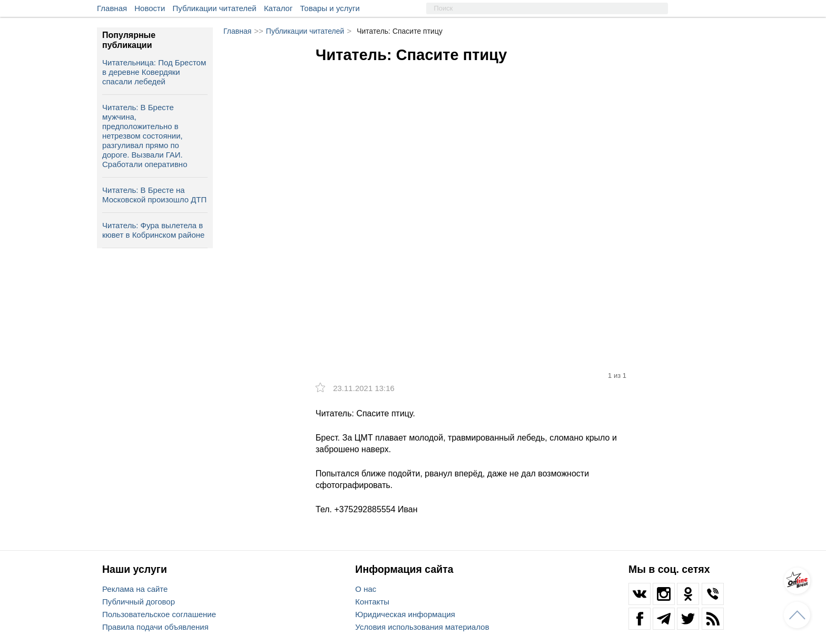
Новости (150, 8)
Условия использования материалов (422, 627)
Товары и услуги (330, 8)
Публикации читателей (215, 8)
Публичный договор (139, 602)
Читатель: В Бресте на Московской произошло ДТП (154, 195)
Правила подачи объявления (155, 627)
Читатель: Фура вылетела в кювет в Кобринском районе (153, 230)
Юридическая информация (405, 614)
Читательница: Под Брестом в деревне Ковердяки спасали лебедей (154, 72)
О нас (366, 589)
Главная (112, 8)
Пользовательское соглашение (159, 614)
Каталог (278, 8)
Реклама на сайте (135, 589)
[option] (476, 183)
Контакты (372, 602)
